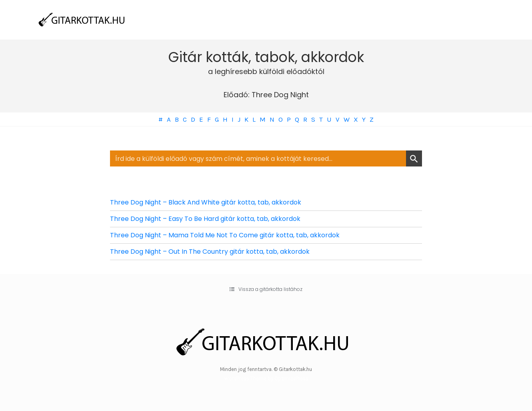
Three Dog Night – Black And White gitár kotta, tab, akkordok (206, 202)
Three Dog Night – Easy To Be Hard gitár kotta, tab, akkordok (205, 219)
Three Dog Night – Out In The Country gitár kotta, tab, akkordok (210, 252)
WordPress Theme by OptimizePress (266, 378)
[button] (266, 289)
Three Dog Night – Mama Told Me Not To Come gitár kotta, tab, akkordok (225, 235)
